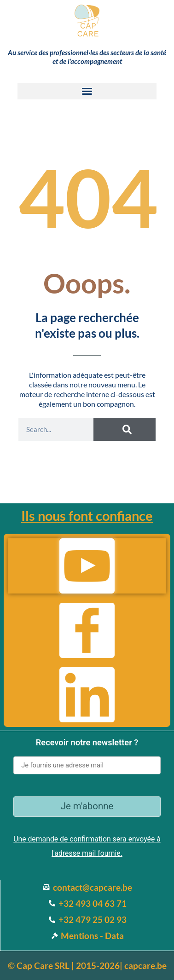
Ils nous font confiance (87, 516)
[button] (87, 91)
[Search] (125, 429)
